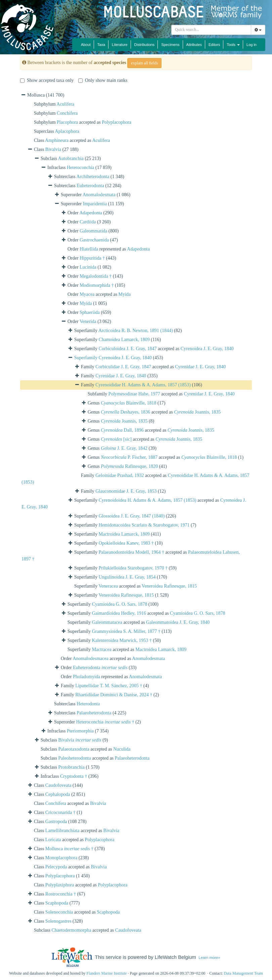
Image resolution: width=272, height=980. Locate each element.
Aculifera (65, 104)
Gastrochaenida (94, 240)
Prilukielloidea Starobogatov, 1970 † (133, 568)
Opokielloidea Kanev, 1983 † (126, 543)
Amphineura (57, 140)
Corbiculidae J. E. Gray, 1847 (123, 367)
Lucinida (88, 267)
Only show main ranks (103, 80)
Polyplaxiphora (60, 885)
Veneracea (108, 586)
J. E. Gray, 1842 (124, 448)
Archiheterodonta (93, 177)
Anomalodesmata (99, 195)
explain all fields (144, 63)
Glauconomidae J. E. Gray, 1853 (126, 491)
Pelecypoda (56, 867)
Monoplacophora (61, 858)
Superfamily (86, 358)
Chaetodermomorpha (72, 930)
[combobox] (211, 30)
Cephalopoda (58, 794)
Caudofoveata (58, 785)
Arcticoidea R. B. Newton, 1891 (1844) (136, 331)
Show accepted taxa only (47, 80)
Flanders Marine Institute (107, 973)
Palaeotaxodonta (74, 749)
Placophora (67, 122)
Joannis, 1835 (197, 412)
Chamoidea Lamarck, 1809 (124, 340)
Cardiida (88, 222)
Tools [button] (233, 45)
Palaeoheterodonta (94, 713)
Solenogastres (58, 921)
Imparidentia (95, 204)
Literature (120, 45)
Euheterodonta (90, 186)
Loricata (53, 840)
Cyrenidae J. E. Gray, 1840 (200, 367)
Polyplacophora (117, 122)
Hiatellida (89, 249)
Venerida (88, 321)
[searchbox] (212, 30)
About (86, 45)
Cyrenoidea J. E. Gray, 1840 (207, 349)
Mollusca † (69, 849)
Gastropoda (56, 822)
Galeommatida (93, 231)
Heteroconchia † (105, 722)
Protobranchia (72, 767)
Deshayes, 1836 (125, 412)
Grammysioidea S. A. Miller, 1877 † (126, 631)
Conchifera (67, 113)
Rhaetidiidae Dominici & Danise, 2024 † (114, 695)
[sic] (116, 439)
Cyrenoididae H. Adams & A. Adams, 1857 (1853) (143, 385)
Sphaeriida (90, 312)
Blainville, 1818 (128, 403)
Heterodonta (88, 704)
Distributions (145, 45)
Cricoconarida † (60, 812)
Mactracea (102, 649)
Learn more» (209, 958)
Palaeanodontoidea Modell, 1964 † (131, 552)
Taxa (101, 45)
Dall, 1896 (122, 430)
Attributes (194, 45)
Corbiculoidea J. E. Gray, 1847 (128, 349)
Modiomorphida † (97, 285)
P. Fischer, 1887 (129, 457)
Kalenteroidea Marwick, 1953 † (122, 640)
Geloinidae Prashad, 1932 (120, 475)
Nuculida (122, 749)
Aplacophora (67, 131)
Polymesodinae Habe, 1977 (134, 394)
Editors (214, 45)
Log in (252, 45)
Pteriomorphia (80, 731)
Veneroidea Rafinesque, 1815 (169, 586)
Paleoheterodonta (75, 758)
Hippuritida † (92, 258)
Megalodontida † (96, 276)
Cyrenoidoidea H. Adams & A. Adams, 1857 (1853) (148, 500)
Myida (125, 294)
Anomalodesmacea (90, 659)
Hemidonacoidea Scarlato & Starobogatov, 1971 (144, 525)
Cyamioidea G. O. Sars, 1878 (120, 604)
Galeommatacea (107, 622)
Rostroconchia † (61, 894)
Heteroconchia (81, 168)
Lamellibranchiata (62, 831)
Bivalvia (53, 149)
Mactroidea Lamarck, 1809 (124, 534)
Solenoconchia (59, 912)
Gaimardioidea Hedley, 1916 (119, 613)
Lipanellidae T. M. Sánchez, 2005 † (109, 686)
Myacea (87, 294)
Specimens (170, 45)
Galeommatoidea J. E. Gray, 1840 (178, 622)
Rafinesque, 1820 (129, 466)
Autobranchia (71, 158)
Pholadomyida (86, 677)
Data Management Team (243, 973)
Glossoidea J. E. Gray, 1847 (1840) (132, 516)
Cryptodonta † (74, 776)
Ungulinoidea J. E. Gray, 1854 (127, 577)
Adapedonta (91, 213)
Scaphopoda (57, 903)
